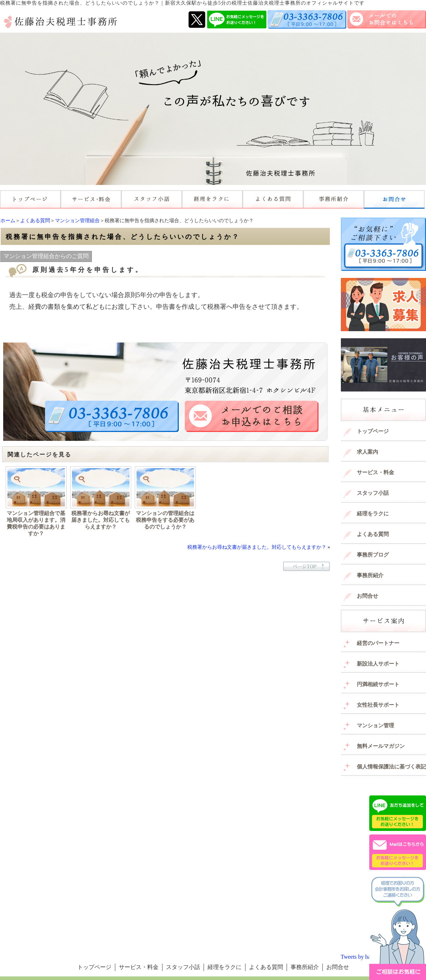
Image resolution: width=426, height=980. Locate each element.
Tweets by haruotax (363, 957)
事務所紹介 (370, 575)
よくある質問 (35, 221)
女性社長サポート (378, 705)
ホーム (8, 221)
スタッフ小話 (373, 493)
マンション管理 (375, 726)
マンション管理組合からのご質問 (46, 256)
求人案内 (367, 452)
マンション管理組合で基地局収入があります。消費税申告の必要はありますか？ (36, 523)
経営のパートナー (378, 643)
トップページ (373, 431)
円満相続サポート (378, 684)
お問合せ (367, 596)
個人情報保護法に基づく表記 (391, 767)
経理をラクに (373, 514)
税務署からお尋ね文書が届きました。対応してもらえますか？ (101, 520)
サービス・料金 (375, 472)
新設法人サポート (378, 664)
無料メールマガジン (381, 746)
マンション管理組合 (77, 221)
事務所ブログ (373, 555)
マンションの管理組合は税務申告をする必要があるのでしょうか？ (165, 520)
